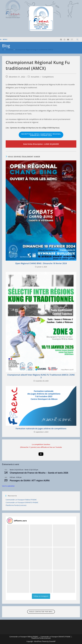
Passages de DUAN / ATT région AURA (30, 481)
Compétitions (48, 77)
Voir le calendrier (8, 486)
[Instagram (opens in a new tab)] (64, 40)
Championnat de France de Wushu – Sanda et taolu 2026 (39, 473)
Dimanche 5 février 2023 (41, 135)
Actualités (35, 77)
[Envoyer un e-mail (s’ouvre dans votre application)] (72, 40)
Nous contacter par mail (41, 612)
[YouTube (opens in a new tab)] (68, 40)
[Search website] (77, 40)
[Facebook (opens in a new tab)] (61, 40)
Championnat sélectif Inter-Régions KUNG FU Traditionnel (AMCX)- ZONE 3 (41, 376)
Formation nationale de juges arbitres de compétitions (41, 429)
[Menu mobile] (4, 39)
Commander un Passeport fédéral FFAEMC (21, 500)
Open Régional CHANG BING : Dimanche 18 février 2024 (41, 263)
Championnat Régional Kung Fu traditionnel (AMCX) (34, 50)
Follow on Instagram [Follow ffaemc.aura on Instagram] (41, 596)
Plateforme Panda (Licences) (16, 505)
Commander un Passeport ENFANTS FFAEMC (22, 502)
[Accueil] (3, 50)
